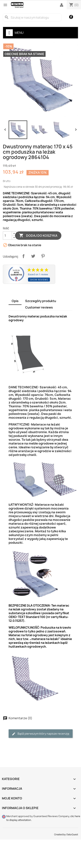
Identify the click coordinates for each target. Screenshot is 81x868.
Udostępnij (23, 256)
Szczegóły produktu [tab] (41, 301)
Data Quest (72, 835)
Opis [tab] (15, 301)
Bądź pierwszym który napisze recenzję (41, 734)
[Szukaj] (32, 17)
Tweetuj (33, 256)
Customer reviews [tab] (39, 307)
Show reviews (39, 280)
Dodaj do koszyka (38, 236)
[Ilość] (7, 236)
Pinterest (43, 256)
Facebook (71, 17)
